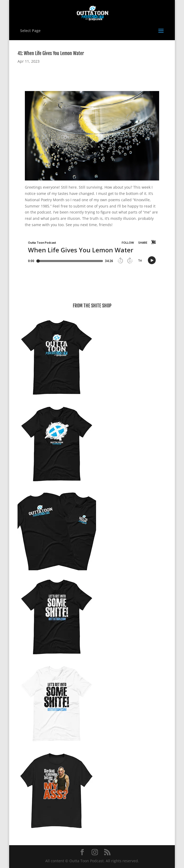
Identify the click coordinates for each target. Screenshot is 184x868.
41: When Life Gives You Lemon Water (51, 53)
